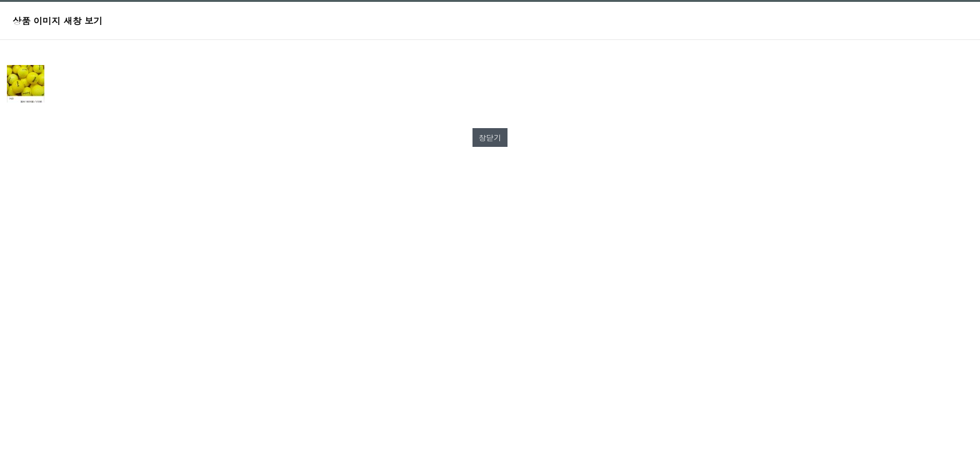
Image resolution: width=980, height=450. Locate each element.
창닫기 (490, 137)
